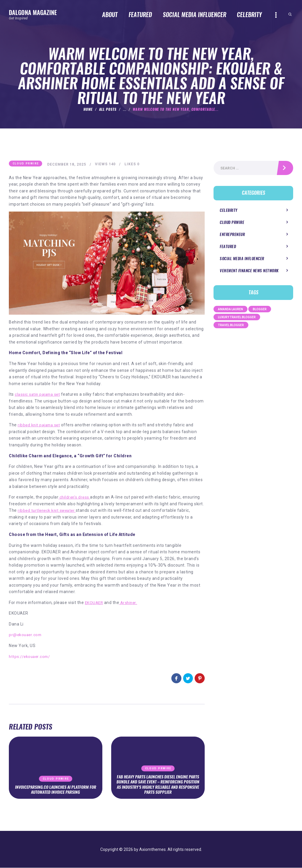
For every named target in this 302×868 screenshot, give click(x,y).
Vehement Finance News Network (249, 272)
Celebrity (229, 211)
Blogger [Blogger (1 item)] (260, 310)
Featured (228, 247)
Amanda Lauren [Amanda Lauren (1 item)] (230, 310)
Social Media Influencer (242, 259)
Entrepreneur (232, 235)
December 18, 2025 (67, 164)
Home (88, 109)
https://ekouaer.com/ (30, 656)
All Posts (108, 109)
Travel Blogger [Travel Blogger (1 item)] (231, 326)
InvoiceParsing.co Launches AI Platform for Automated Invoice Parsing (56, 789)
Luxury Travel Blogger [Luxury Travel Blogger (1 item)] (237, 318)
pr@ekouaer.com (26, 635)
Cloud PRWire (26, 164)
